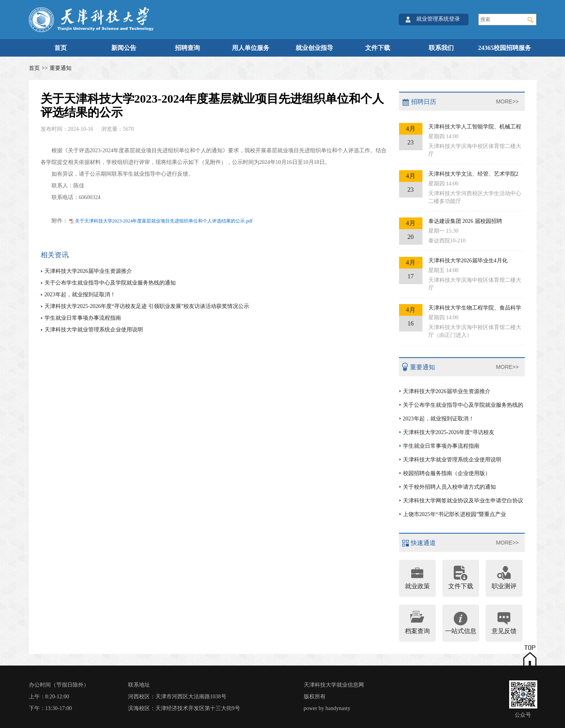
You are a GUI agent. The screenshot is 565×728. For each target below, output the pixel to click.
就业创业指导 (314, 48)
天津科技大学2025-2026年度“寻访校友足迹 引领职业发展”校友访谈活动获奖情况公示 (147, 306)
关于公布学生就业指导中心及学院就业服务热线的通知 (110, 283)
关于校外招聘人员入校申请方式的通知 (449, 487)
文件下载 (378, 48)
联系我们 (441, 48)
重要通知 (61, 68)
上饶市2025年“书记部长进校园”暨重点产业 (454, 514)
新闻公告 (124, 48)
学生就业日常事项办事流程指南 (83, 318)
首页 (61, 48)
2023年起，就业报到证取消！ (80, 295)
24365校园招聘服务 (504, 48)
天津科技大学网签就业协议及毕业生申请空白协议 (463, 501)
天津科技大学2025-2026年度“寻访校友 (449, 432)
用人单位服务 (251, 48)
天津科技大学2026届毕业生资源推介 (88, 271)
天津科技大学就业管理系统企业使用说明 (94, 330)
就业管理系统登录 (438, 19)
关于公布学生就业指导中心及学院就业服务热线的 (463, 405)
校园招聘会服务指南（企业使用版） (447, 473)
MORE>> (507, 101)
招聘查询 (187, 48)
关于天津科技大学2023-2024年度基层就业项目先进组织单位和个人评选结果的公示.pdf (164, 221)
